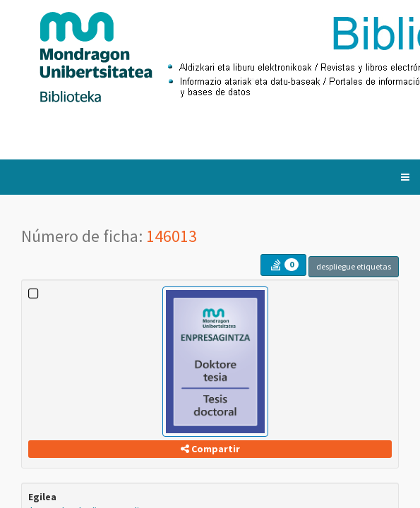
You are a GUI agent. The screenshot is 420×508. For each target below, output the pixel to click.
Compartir (210, 449)
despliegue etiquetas (354, 266)
